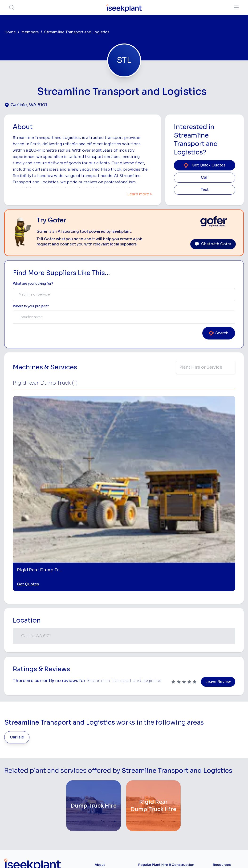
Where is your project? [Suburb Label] (31, 306)
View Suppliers (107, 771)
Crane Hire (147, 783)
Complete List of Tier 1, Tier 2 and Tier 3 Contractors (227, 787)
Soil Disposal (189, 832)
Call (205, 178)
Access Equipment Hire (150, 762)
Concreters (188, 790)
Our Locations (106, 778)
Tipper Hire (187, 775)
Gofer (99, 812)
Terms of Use (49, 857)
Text (205, 190)
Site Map (201, 857)
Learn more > (140, 194)
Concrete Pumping (146, 774)
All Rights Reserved (172, 857)
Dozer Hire (147, 791)
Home (10, 32)
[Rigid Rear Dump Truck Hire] (154, 680)
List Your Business (33, 787)
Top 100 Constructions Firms (224, 771)
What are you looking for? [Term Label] (33, 284)
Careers (101, 819)
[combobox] (124, 295)
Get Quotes (28, 459)
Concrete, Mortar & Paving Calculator (228, 836)
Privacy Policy (76, 857)
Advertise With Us (109, 785)
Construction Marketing (223, 801)
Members (30, 32)
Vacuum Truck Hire (186, 811)
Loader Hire (188, 752)
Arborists (186, 782)
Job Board (221, 748)
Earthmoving (188, 760)
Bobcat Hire (148, 752)
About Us (102, 756)
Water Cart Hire (151, 805)
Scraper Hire (188, 767)
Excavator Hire (150, 798)
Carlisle (17, 612)
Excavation (147, 827)
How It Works (106, 763)
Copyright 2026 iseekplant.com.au (121, 857)
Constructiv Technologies (105, 802)
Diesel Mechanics (187, 799)
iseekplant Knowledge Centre (228, 813)
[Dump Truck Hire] (94, 680)
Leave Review (218, 556)
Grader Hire (147, 813)
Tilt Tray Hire (148, 820)
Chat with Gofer (213, 244)
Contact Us (104, 827)
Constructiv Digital (110, 793)
